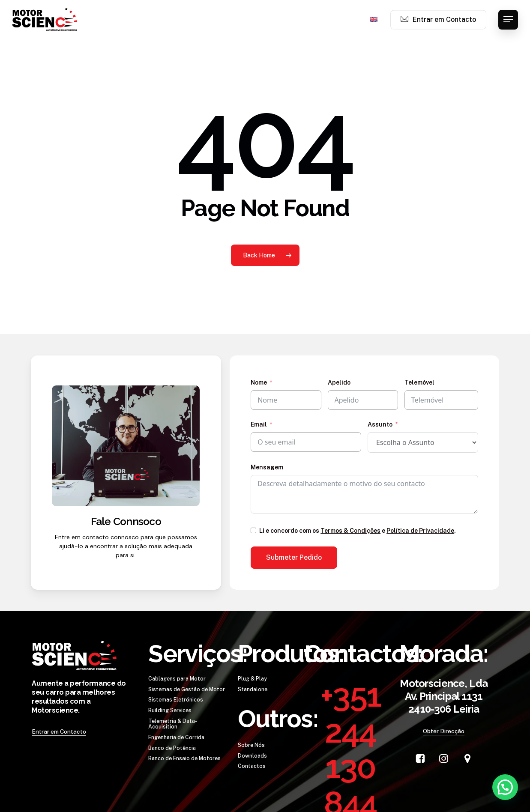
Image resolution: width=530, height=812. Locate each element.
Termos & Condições (350, 531)
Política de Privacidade (420, 531)
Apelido (339, 382)
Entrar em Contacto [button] (59, 731)
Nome (259, 382)
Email (259, 424)
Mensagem (267, 467)
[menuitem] (374, 20)
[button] (508, 19)
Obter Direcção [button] (444, 731)
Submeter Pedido (294, 557)
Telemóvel (419, 382)
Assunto (380, 424)
